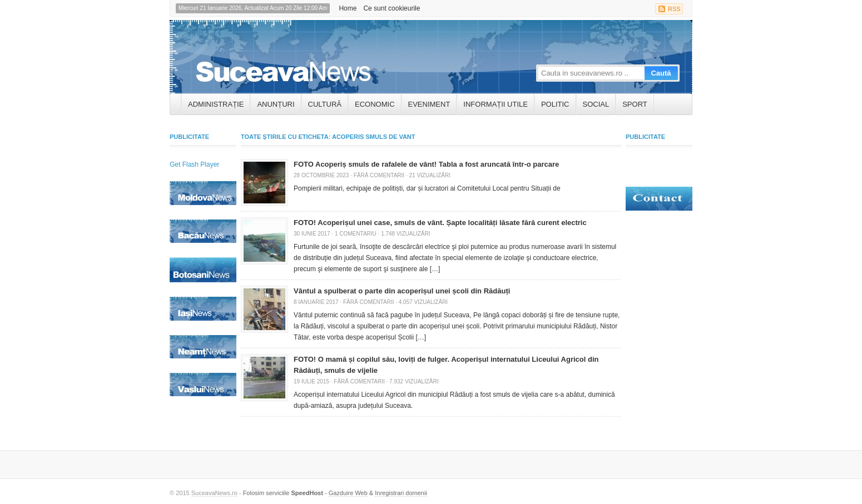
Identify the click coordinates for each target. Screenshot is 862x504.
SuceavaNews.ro (214, 493)
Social (596, 104)
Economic (375, 104)
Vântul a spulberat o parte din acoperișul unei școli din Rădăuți (402, 291)
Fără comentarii (379, 175)
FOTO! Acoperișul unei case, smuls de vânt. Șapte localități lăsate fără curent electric (440, 223)
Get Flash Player (194, 164)
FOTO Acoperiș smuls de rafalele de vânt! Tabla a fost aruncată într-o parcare (426, 164)
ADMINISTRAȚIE (216, 104)
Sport (635, 104)
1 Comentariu (356, 234)
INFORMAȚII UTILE (496, 104)
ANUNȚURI (276, 104)
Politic (555, 104)
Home (348, 8)
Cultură (325, 104)
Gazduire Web (348, 493)
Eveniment (429, 104)
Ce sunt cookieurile (392, 8)
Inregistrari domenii (401, 493)
